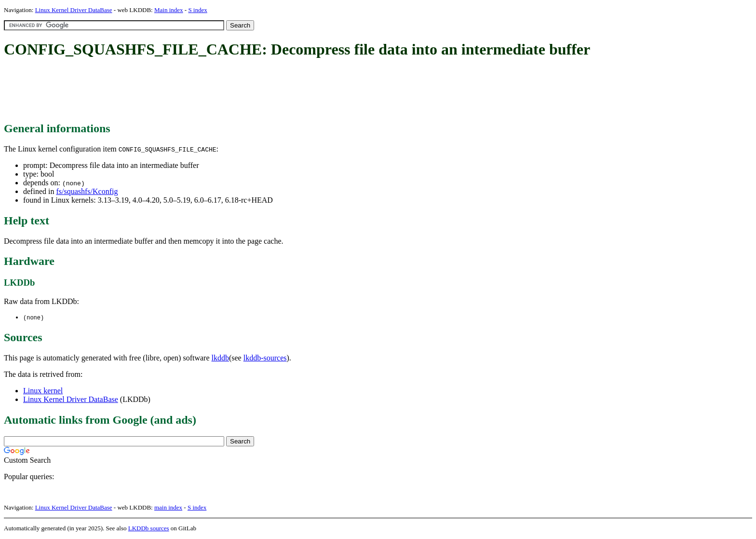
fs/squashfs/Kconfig (87, 191)
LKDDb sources (149, 529)
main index (168, 508)
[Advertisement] (179, 91)
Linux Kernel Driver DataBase (74, 10)
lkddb (220, 358)
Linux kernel (43, 391)
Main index (169, 10)
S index (197, 10)
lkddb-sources (265, 358)
